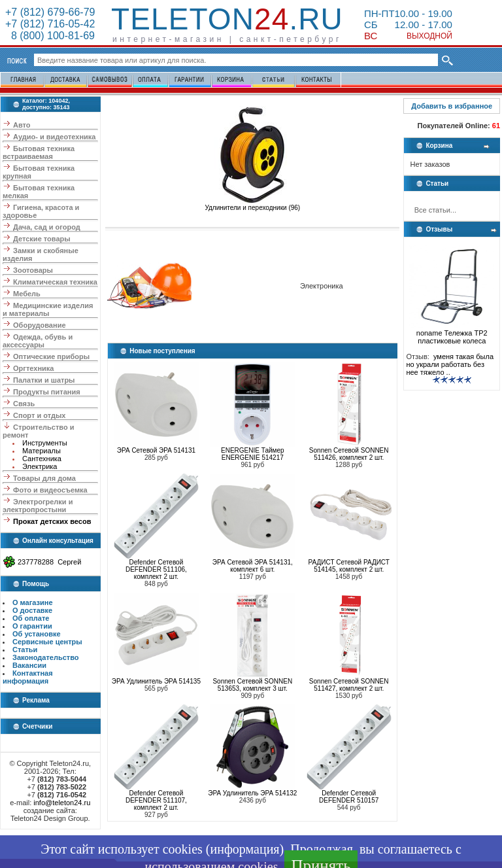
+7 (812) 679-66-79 (50, 12)
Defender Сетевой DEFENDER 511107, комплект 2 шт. (156, 800)
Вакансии (29, 665)
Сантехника (42, 459)
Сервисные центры (47, 642)
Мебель (27, 294)
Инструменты (45, 443)
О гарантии (32, 626)
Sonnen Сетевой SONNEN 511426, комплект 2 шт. (349, 454)
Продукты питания (47, 392)
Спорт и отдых (39, 415)
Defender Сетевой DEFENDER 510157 (349, 797)
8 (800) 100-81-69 (50, 36)
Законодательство (46, 657)
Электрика (40, 466)
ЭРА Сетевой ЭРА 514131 (156, 450)
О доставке (32, 610)
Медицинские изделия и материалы (48, 309)
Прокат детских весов (52, 521)
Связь (24, 404)
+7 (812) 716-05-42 (50, 24)
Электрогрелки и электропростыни (38, 506)
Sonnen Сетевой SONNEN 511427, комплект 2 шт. (349, 685)
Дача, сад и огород (47, 227)
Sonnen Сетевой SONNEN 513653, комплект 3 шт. (252, 685)
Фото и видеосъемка (50, 490)
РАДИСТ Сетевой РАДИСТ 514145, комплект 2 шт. (349, 566)
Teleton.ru (227, 19)
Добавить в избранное (452, 106)
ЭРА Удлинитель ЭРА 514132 (252, 793)
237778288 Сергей (49, 562)
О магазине (33, 602)
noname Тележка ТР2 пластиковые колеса (452, 334)
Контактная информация (28, 677)
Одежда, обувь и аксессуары (38, 341)
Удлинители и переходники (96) (252, 205)
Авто (22, 125)
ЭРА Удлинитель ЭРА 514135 (156, 681)
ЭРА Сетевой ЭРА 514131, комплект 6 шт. (253, 566)
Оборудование (39, 325)
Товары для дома (44, 478)
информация (244, 849)
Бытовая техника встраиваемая (39, 152)
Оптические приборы (51, 356)
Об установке (37, 634)
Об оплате (31, 618)
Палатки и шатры (44, 380)
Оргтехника (33, 368)
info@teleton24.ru (62, 803)
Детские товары (42, 239)
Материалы (42, 451)
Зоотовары (33, 270)
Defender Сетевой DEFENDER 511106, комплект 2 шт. (156, 569)
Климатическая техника (55, 282)
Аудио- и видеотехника (54, 137)
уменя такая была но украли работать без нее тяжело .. (450, 364)
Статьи (25, 650)
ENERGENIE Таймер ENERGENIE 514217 (252, 454)
